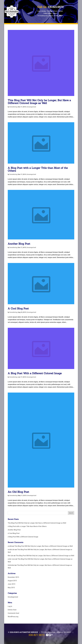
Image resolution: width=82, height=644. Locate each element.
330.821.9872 (37, 635)
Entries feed (12, 610)
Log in (10, 606)
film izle (11, 556)
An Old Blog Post (18, 492)
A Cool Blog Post (18, 308)
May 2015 (11, 588)
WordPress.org (13, 617)
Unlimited (11, 565)
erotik (10, 546)
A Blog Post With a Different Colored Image (35, 373)
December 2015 (13, 577)
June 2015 (11, 584)
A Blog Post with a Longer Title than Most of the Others (38, 169)
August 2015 (12, 581)
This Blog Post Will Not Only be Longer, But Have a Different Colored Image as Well (39, 102)
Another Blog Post (19, 244)
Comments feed (13, 613)
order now (11, 559)
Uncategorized (31, 107)
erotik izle (11, 550)
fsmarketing (13, 107)
